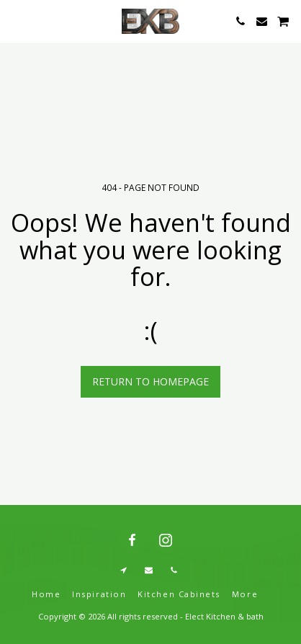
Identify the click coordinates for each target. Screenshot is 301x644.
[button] (16, 21)
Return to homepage (150, 381)
